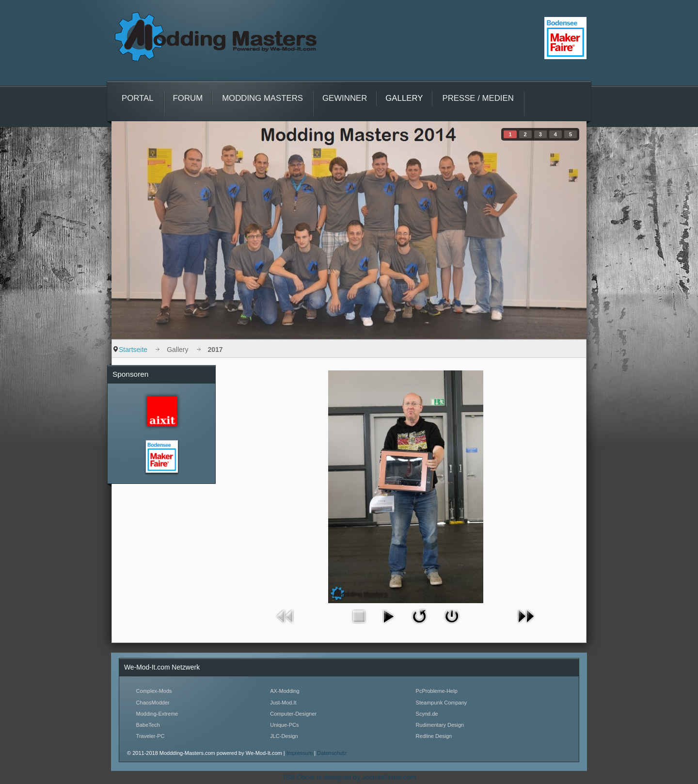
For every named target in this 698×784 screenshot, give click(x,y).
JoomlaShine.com (389, 777)
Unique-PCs (284, 725)
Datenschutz (332, 753)
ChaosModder (153, 703)
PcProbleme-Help (437, 691)
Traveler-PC (151, 736)
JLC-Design (284, 736)
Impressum (300, 753)
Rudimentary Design (440, 725)
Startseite (133, 350)
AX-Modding (285, 691)
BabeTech (148, 725)
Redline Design (434, 736)
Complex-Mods (154, 691)
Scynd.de (427, 714)
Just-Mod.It (283, 703)
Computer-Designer (293, 714)
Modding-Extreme (157, 714)
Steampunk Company (442, 703)
